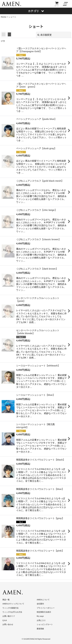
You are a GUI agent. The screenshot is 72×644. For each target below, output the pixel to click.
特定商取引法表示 (44, 612)
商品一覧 (6, 600)
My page (40, 616)
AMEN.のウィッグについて (13, 604)
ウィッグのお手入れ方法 (12, 612)
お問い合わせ (8, 624)
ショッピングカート (45, 624)
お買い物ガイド (9, 616)
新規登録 (40, 629)
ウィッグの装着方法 (10, 608)
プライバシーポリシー (46, 608)
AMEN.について (43, 600)
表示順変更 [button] (44, 35)
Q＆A (5, 620)
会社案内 (40, 604)
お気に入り (41, 620)
